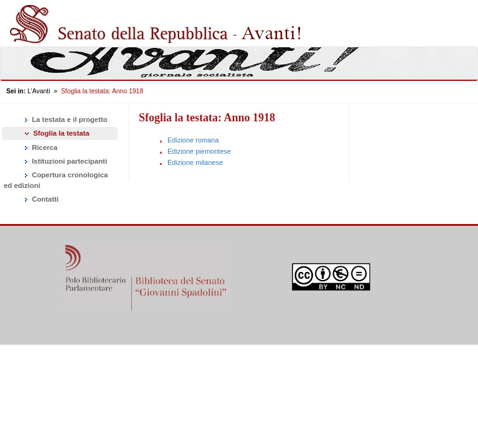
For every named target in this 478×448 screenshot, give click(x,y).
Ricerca (40, 148)
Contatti (40, 200)
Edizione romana (193, 140)
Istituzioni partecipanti (65, 162)
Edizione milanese (195, 162)
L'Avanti (39, 91)
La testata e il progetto (65, 120)
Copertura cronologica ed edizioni (56, 180)
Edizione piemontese (199, 151)
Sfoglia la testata (56, 133)
